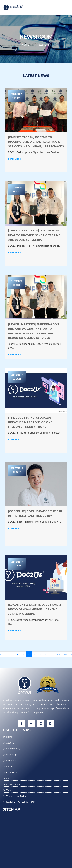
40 (65, 654)
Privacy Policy (13, 784)
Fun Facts (11, 767)
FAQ (8, 778)
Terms (9, 790)
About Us (11, 743)
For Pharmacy (13, 749)
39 (59, 654)
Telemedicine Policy (16, 796)
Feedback (11, 761)
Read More (14, 159)
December (16, 190)
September (17, 377)
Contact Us (12, 772)
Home (25, 45)
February (16, 96)
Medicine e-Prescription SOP (20, 802)
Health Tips (12, 755)
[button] (65, 7)
